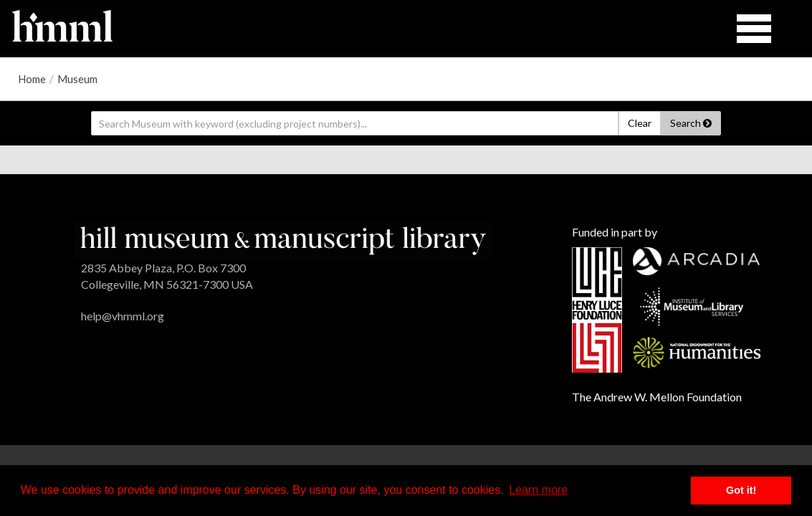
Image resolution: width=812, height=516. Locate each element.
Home (32, 79)
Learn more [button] (538, 490)
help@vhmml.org (123, 316)
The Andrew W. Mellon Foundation (657, 397)
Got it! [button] (741, 490)
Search (691, 123)
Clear (640, 123)
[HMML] (283, 239)
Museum (77, 79)
